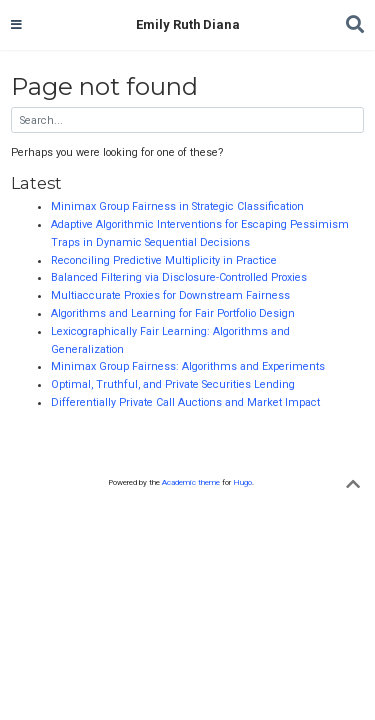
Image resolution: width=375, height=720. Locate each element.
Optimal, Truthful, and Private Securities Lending (173, 384)
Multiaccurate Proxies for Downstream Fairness (170, 295)
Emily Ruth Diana (188, 24)
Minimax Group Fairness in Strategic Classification (177, 206)
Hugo (242, 482)
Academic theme (191, 482)
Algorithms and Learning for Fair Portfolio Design (173, 313)
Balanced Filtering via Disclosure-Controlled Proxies (179, 277)
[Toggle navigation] (16, 25)
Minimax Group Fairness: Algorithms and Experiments (188, 366)
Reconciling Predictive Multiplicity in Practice (164, 260)
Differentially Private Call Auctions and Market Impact (185, 402)
